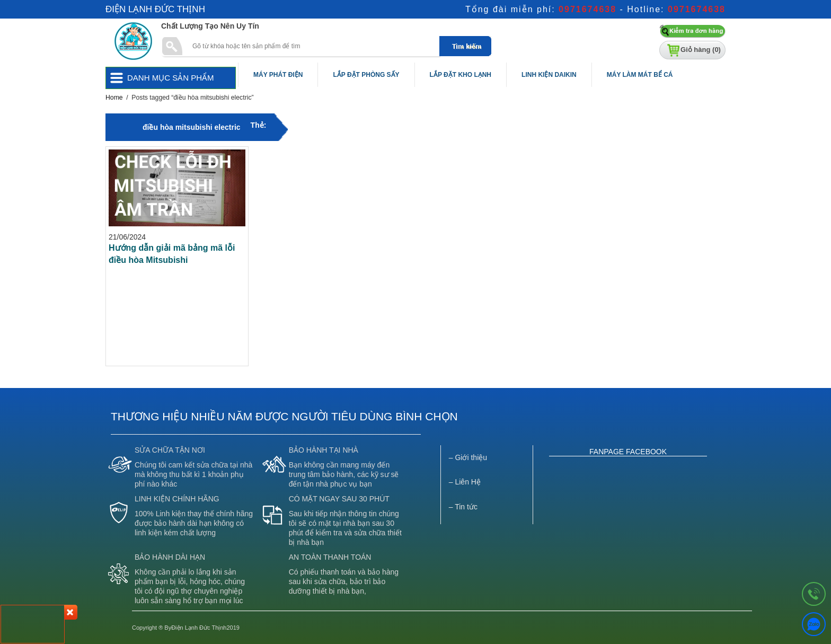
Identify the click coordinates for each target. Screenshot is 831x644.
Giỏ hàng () (701, 50)
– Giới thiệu (468, 457)
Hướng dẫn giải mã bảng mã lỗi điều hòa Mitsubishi (172, 254)
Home (114, 98)
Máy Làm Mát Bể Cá (640, 75)
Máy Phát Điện (278, 75)
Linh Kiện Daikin (549, 75)
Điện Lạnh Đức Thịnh (155, 9)
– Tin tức (463, 507)
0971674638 (587, 9)
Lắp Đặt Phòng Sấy (366, 75)
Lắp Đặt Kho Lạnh (461, 75)
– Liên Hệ (465, 482)
